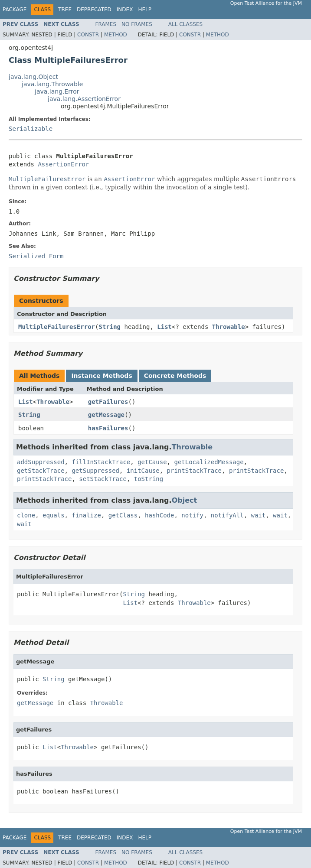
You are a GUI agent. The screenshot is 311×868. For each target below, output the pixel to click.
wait (259, 515)
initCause (143, 471)
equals (54, 515)
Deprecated (94, 10)
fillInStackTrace (101, 462)
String (110, 327)
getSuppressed (95, 471)
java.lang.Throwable (52, 84)
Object (185, 500)
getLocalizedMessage (209, 462)
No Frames (137, 24)
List (164, 327)
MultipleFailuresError (57, 327)
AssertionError (63, 164)
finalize (86, 515)
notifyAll (227, 515)
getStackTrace (41, 471)
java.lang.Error (57, 91)
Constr (88, 35)
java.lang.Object (33, 77)
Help (145, 10)
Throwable (229, 327)
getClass (123, 515)
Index (125, 10)
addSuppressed (41, 462)
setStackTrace (103, 479)
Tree (65, 10)
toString (149, 479)
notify (192, 515)
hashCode (159, 515)
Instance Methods (101, 376)
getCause (152, 462)
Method (116, 35)
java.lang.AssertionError (84, 99)
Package (15, 10)
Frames (106, 24)
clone (26, 515)
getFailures (108, 402)
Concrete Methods (175, 376)
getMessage (106, 415)
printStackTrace (194, 471)
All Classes (185, 24)
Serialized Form (36, 256)
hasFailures (108, 428)
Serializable (31, 129)
